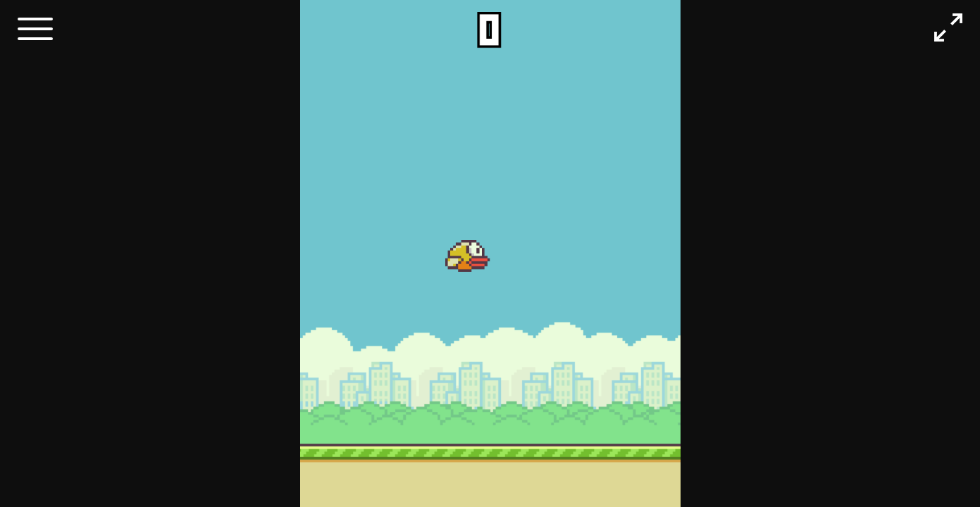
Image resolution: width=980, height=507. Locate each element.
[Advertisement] (60, 264)
